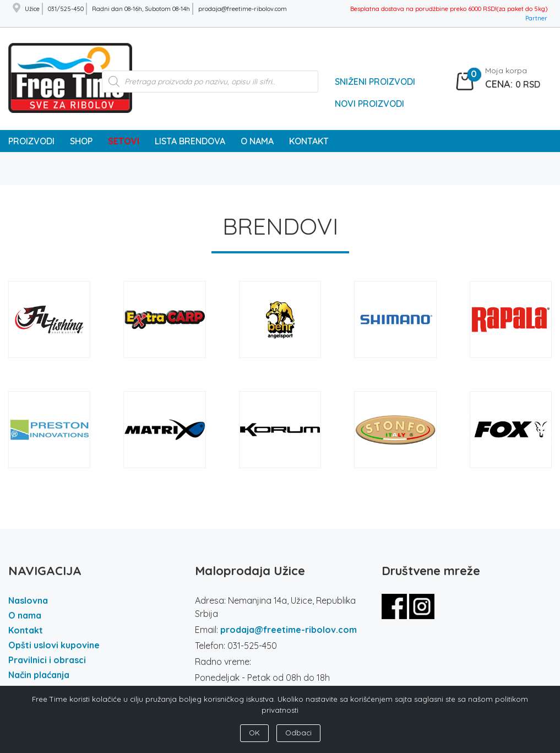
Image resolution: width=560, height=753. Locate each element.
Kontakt (26, 630)
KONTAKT (309, 141)
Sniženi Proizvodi (375, 82)
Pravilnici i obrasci (47, 660)
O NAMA (257, 141)
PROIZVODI (31, 141)
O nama (25, 615)
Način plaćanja (39, 675)
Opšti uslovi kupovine (54, 645)
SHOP (81, 141)
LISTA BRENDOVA (190, 141)
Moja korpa (506, 71)
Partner (536, 18)
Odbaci (298, 733)
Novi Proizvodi (369, 104)
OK (254, 733)
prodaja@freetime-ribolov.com (289, 630)
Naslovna (28, 600)
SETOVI (124, 141)
